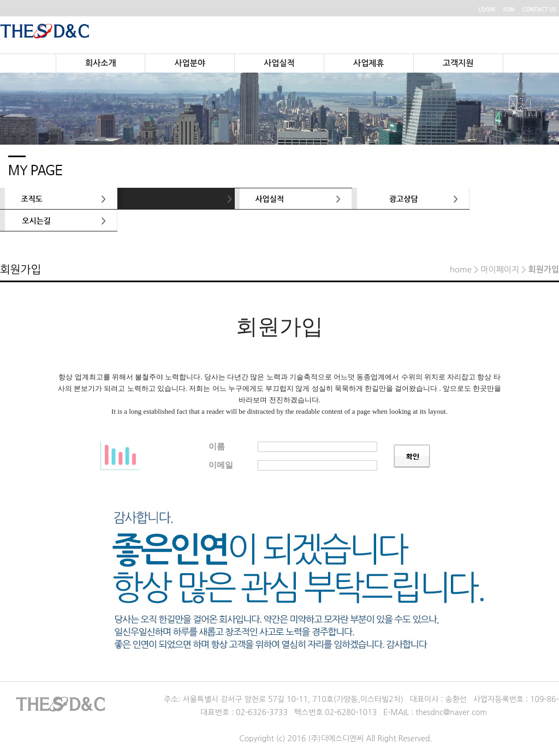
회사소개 (100, 63)
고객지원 (458, 63)
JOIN (509, 10)
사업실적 (279, 63)
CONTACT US (539, 10)
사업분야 (189, 63)
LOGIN (487, 10)
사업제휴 (368, 63)
